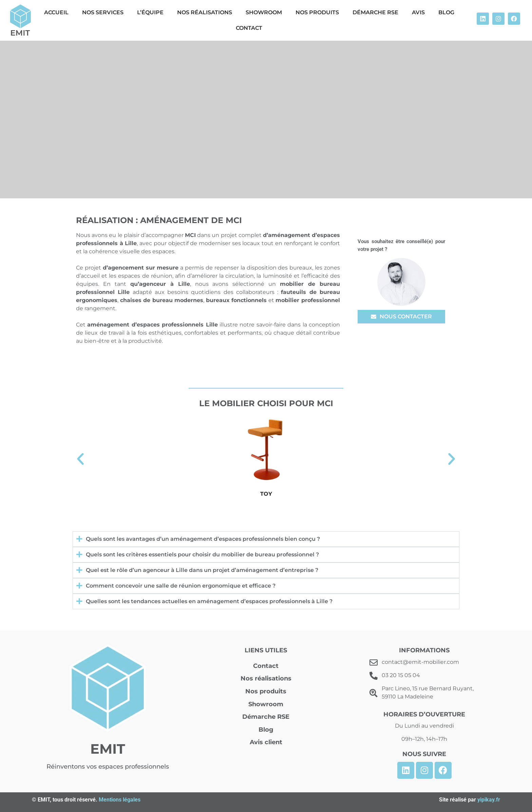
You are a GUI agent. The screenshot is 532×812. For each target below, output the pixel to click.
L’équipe (150, 12)
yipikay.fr (489, 800)
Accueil (56, 12)
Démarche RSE (375, 12)
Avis (418, 12)
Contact (249, 28)
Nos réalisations (205, 12)
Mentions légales (120, 800)
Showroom (264, 12)
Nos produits (317, 12)
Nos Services (103, 12)
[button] (80, 459)
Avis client (266, 742)
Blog (446, 12)
